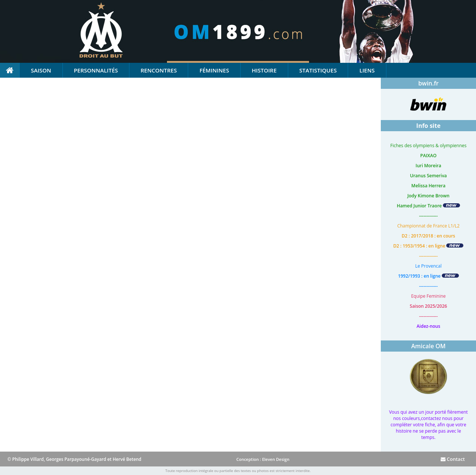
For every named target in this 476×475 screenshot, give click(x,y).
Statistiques (318, 70)
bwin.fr (429, 83)
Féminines (214, 70)
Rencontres (159, 70)
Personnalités (96, 70)
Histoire (264, 70)
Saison (41, 70)
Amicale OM (429, 346)
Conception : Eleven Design (263, 459)
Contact (453, 459)
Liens (367, 70)
